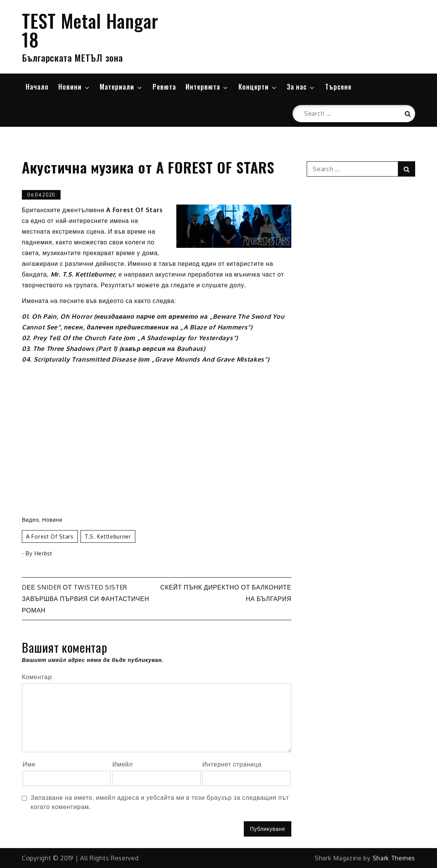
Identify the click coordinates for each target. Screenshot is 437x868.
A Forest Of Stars (50, 536)
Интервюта (207, 87)
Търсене (338, 87)
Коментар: (37, 677)
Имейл (122, 764)
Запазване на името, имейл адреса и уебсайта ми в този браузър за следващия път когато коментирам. (160, 802)
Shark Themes (394, 858)
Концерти (258, 87)
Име (29, 764)
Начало (37, 87)
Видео (30, 520)
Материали (121, 87)
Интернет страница (232, 764)
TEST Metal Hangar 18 (90, 30)
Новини (74, 87)
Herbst (44, 553)
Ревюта (164, 87)
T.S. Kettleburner (108, 536)
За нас (301, 87)
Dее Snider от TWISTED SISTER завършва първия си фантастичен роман (85, 599)
